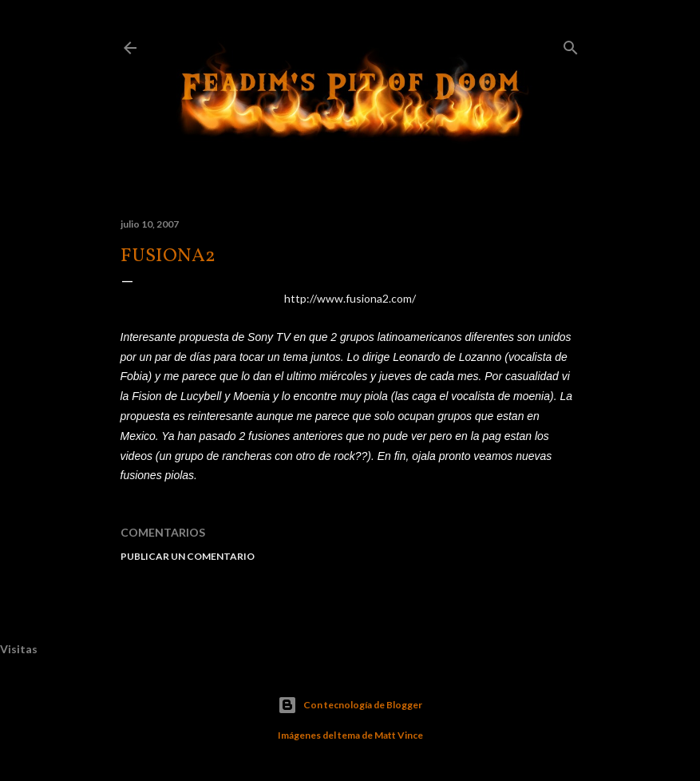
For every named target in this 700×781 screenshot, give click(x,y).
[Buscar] (571, 44)
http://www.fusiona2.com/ (350, 298)
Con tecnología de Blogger (350, 705)
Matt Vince (399, 735)
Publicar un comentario (188, 556)
